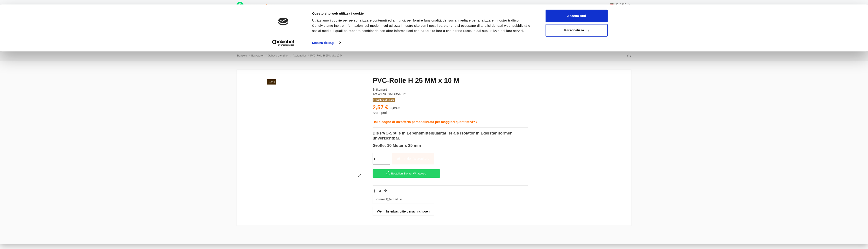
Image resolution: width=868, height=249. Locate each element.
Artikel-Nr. (380, 94)
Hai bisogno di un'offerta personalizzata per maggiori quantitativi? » (425, 122)
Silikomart (380, 89)
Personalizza (577, 26)
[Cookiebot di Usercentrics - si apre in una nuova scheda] (283, 38)
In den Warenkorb (413, 159)
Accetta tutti (577, 11)
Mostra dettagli (324, 38)
